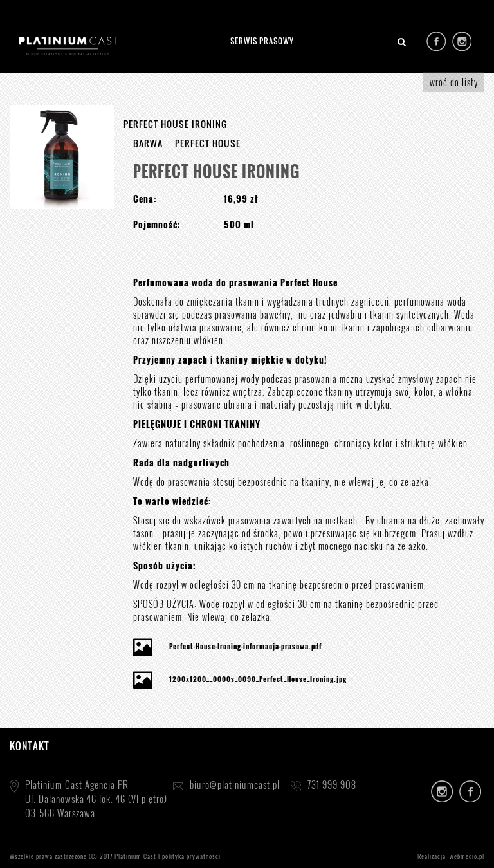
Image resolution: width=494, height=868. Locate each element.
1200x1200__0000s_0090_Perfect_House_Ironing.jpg (258, 679)
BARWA (148, 143)
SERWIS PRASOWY (262, 41)
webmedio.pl (467, 856)
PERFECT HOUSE (208, 143)
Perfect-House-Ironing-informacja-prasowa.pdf (245, 646)
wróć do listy (454, 82)
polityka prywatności (191, 856)
